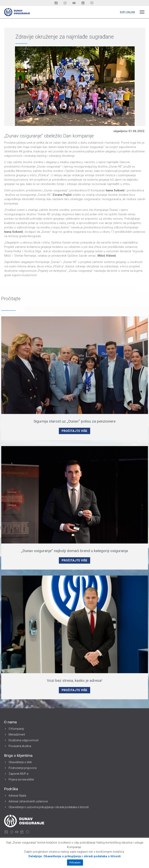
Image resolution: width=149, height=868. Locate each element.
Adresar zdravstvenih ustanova (28, 801)
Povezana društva (20, 746)
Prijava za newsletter (21, 779)
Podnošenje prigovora (23, 768)
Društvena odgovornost (24, 740)
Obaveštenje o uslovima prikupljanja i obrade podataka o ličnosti (49, 807)
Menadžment (17, 735)
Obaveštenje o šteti (20, 762)
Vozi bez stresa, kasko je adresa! (74, 680)
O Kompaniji (16, 729)
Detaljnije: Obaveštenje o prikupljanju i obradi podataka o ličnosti (75, 856)
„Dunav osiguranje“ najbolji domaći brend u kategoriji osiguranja (74, 551)
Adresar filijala (17, 796)
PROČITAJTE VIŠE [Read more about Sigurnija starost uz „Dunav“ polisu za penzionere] (74, 431)
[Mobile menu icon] (142, 12)
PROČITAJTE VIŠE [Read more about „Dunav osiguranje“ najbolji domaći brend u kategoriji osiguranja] (74, 560)
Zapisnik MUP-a (18, 774)
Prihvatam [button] (75, 863)
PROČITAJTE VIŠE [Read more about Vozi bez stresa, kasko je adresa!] (74, 690)
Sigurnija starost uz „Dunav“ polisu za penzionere (74, 421)
